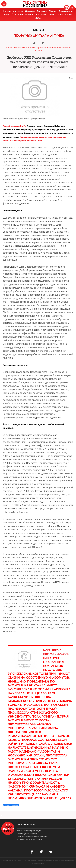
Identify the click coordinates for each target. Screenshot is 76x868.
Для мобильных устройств (30, 840)
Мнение (7, 11)
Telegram (15, 805)
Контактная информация (29, 831)
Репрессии (42, 11)
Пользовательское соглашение (32, 837)
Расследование (66, 11)
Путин (60, 15)
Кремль (68, 15)
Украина (19, 15)
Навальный (41, 15)
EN (67, 8)
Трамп (52, 15)
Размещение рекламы (28, 834)
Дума (38, 18)
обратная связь (26, 825)
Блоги (7, 15)
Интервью (30, 11)
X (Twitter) (7, 805)
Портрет (53, 11)
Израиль (29, 15)
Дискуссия (18, 11)
